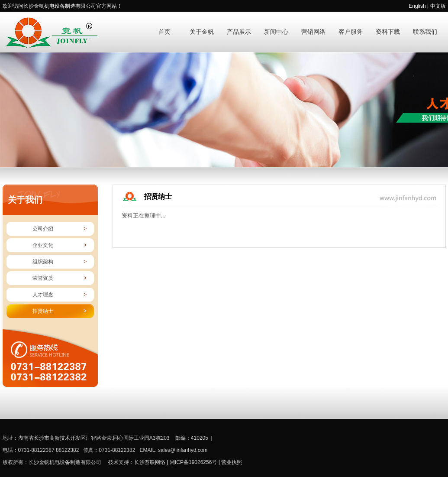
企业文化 (43, 245)
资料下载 (388, 32)
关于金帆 (202, 32)
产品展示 (239, 32)
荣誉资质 (43, 278)
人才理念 (43, 295)
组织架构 (43, 262)
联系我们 (425, 32)
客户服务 (351, 32)
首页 (164, 32)
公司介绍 (43, 229)
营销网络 (313, 32)
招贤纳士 (43, 311)
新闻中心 (276, 32)
